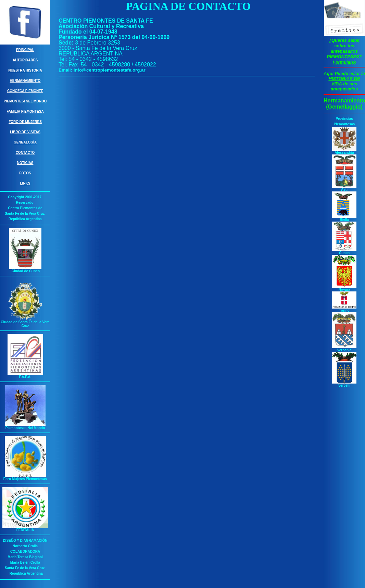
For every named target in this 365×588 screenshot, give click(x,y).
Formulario (344, 62)
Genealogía (25, 142)
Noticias (25, 163)
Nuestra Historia (25, 70)
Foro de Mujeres (25, 122)
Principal (25, 50)
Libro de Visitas (25, 132)
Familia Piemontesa (25, 111)
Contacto (25, 153)
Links (25, 183)
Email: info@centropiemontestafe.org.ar (102, 70)
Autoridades (25, 60)
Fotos (25, 173)
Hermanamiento (25, 81)
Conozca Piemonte (25, 91)
